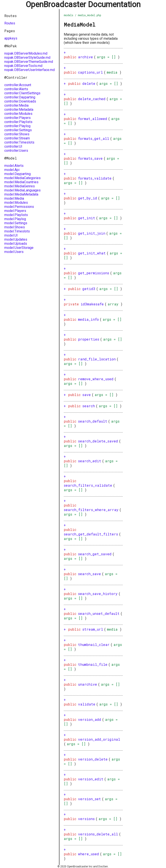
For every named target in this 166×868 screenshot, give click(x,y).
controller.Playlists (18, 122)
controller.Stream (17, 138)
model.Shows (15, 227)
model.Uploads (16, 244)
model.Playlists (16, 215)
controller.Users (16, 151)
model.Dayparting (18, 174)
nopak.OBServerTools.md (23, 66)
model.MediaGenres (20, 186)
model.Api (12, 170)
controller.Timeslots (19, 142)
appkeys (11, 38)
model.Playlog (15, 219)
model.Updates (16, 239)
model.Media (14, 198)
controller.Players (18, 118)
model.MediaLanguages (22, 190)
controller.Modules (18, 114)
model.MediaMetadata (21, 194)
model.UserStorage (19, 248)
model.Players (15, 211)
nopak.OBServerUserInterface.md (30, 70)
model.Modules (16, 203)
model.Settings (16, 223)
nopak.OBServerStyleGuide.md (27, 58)
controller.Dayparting (20, 97)
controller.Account (18, 85)
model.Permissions (19, 207)
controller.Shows (17, 134)
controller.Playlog (17, 126)
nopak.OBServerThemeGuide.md (29, 62)
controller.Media (16, 105)
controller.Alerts (16, 89)
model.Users (14, 252)
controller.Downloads (20, 101)
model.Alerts (14, 166)
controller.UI (13, 146)
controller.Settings (18, 130)
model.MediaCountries (21, 182)
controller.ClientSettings (22, 93)
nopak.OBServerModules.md (26, 53)
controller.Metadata (19, 110)
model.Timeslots (17, 231)
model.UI (11, 235)
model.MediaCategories (22, 178)
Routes (10, 23)
